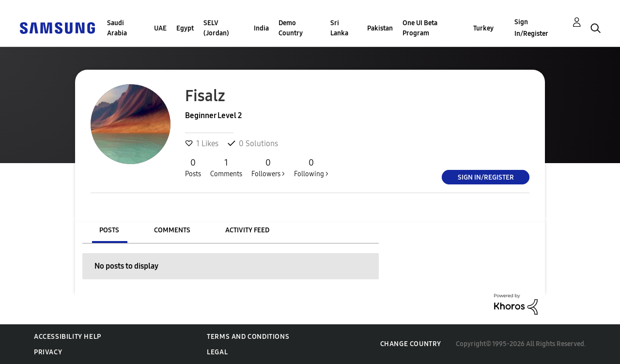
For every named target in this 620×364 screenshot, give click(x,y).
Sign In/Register (531, 28)
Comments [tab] (172, 230)
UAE (160, 28)
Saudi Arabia (117, 28)
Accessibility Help (68, 337)
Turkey (483, 28)
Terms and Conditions (248, 337)
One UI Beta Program (420, 28)
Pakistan (380, 28)
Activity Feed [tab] (247, 230)
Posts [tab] (109, 230)
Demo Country (291, 28)
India (261, 28)
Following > (311, 167)
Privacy (48, 352)
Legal (217, 352)
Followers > (268, 167)
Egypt (185, 28)
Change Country (411, 344)
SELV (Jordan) (216, 28)
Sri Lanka (339, 28)
